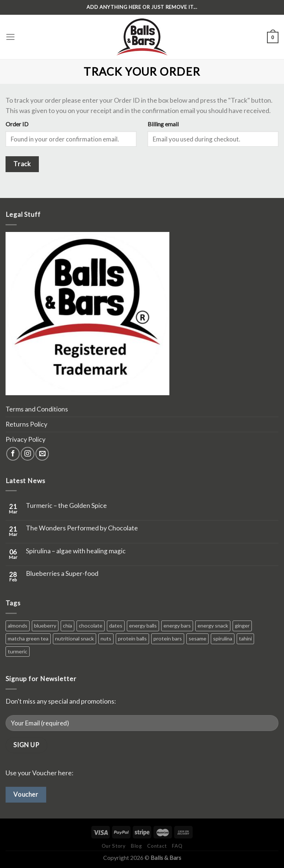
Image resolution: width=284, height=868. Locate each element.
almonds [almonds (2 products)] (18, 626)
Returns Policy (26, 424)
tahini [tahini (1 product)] (245, 638)
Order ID (17, 124)
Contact (157, 846)
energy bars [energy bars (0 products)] (177, 626)
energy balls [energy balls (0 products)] (143, 626)
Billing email (163, 124)
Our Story (114, 846)
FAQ (177, 846)
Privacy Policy (26, 439)
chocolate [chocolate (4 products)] (91, 626)
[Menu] (11, 37)
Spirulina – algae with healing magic (76, 551)
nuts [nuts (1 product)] (106, 638)
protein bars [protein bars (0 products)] (168, 638)
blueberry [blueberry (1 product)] (45, 626)
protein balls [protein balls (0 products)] (132, 638)
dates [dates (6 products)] (116, 626)
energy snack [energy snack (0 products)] (213, 626)
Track (22, 164)
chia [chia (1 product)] (67, 626)
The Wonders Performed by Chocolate (82, 528)
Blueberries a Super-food (62, 573)
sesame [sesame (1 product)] (197, 638)
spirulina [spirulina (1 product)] (223, 638)
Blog (136, 846)
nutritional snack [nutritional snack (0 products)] (75, 638)
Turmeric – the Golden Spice (66, 505)
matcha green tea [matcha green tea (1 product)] (28, 638)
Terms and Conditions (37, 409)
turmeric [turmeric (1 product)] (18, 651)
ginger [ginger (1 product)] (242, 626)
